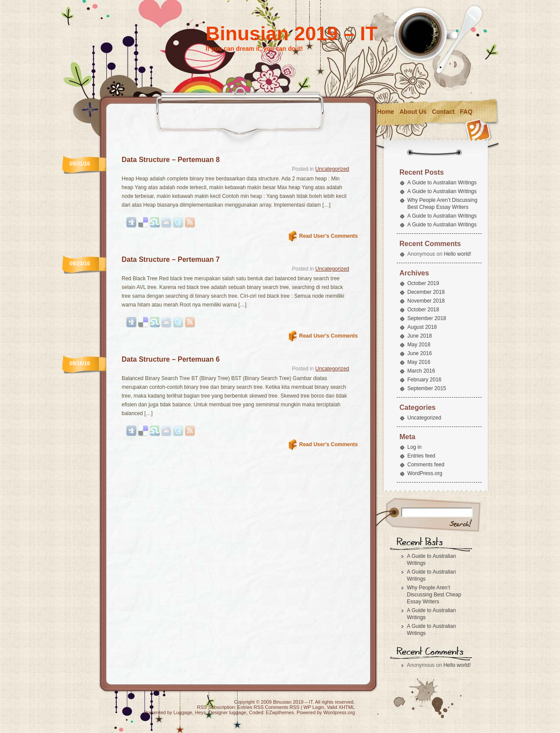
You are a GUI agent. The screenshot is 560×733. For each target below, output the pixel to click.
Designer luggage (227, 712)
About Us (413, 112)
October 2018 (423, 310)
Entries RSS (251, 707)
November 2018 (426, 301)
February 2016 (424, 380)
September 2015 (427, 388)
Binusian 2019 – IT (292, 33)
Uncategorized (332, 169)
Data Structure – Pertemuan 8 (171, 160)
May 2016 (419, 362)
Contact (443, 112)
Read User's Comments (329, 236)
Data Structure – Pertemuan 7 (171, 259)
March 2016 (421, 371)
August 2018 (422, 327)
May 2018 (419, 345)
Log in (415, 447)
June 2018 (420, 336)
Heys (201, 712)
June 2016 (420, 353)
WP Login (314, 707)
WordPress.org (425, 473)
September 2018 (427, 318)
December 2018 (426, 292)
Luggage (183, 712)
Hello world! (457, 254)
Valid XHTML (341, 707)
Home (386, 112)
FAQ (466, 112)
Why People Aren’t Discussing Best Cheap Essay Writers (434, 595)
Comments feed (426, 465)
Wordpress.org (339, 712)
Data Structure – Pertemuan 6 (171, 359)
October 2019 (423, 283)
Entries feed (421, 456)
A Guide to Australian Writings (442, 183)
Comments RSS (282, 707)
